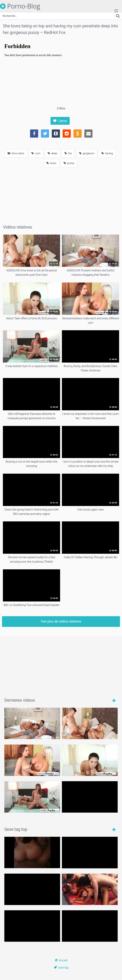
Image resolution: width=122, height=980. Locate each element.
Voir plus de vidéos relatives (61, 621)
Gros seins (16, 153)
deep (52, 153)
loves (51, 163)
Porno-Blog (20, 6)
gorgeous (87, 153)
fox (68, 153)
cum (36, 153)
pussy (69, 163)
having (107, 153)
